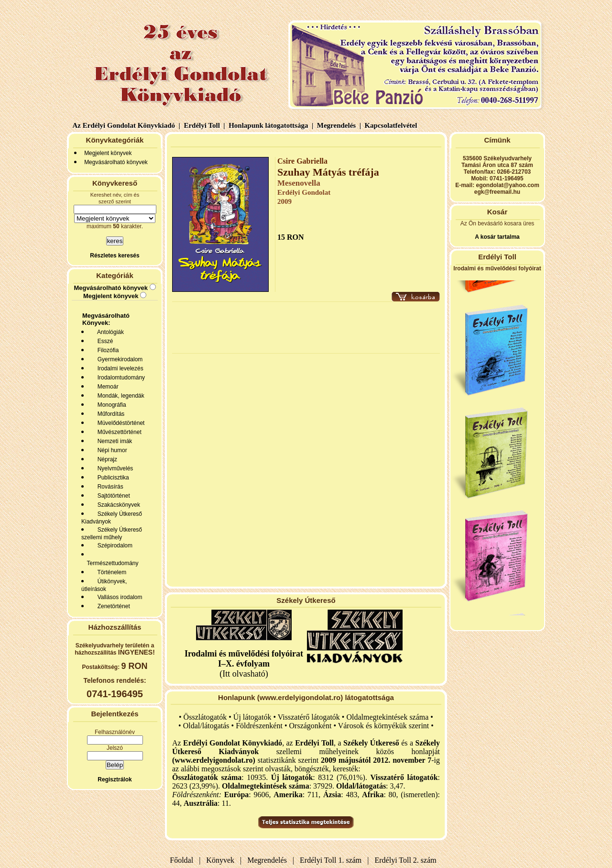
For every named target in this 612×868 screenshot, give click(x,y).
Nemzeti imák (113, 441)
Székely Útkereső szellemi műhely (112, 534)
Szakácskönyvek (117, 505)
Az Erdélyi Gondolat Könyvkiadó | (126, 125)
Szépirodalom (113, 545)
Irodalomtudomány (120, 378)
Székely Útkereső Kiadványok (112, 518)
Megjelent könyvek (108, 153)
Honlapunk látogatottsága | (270, 125)
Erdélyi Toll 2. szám (407, 860)
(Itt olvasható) (244, 664)
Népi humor (111, 450)
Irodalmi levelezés (119, 368)
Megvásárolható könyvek (116, 162)
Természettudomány (111, 563)
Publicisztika (112, 478)
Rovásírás (109, 487)
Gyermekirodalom (118, 359)
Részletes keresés (115, 256)
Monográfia (110, 405)
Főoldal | (185, 860)
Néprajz (106, 459)
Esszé (104, 341)
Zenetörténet (112, 606)
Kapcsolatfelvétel (392, 125)
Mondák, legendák (119, 396)
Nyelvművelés (114, 468)
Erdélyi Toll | (204, 125)
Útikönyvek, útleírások (104, 585)
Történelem (110, 572)
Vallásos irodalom (118, 597)
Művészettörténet (118, 432)
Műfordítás (109, 414)
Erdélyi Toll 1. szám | (332, 860)
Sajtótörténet (112, 496)
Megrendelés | (338, 125)
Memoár (106, 387)
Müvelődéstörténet (119, 423)
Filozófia (106, 350)
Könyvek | (222, 860)
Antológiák (109, 332)
